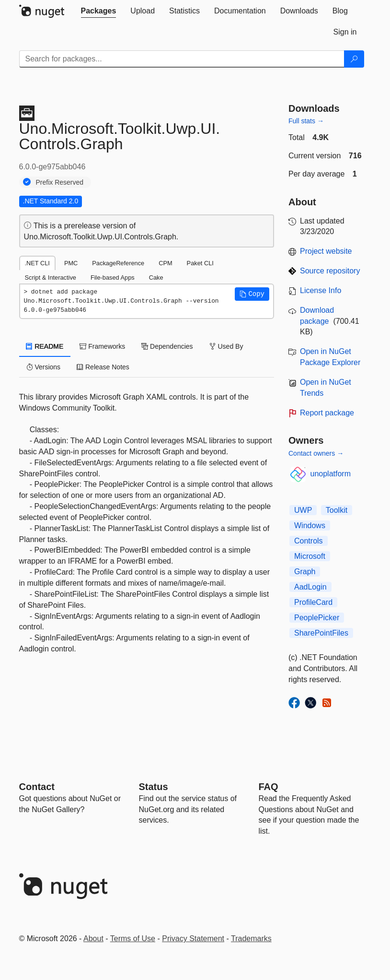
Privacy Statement (193, 939)
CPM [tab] (165, 263)
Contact (37, 787)
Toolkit (337, 510)
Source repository (330, 271)
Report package (327, 413)
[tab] (99, 11)
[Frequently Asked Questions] (269, 787)
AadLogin (310, 587)
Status (154, 787)
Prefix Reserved (60, 182)
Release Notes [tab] (103, 367)
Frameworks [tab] (102, 346)
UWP (303, 510)
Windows (310, 525)
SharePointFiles (321, 633)
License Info (321, 290)
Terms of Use (133, 939)
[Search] (354, 59)
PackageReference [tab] (118, 263)
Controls (309, 541)
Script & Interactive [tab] (51, 277)
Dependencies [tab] (167, 346)
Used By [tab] (226, 346)
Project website (326, 251)
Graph (305, 572)
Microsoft (310, 556)
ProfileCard (313, 602)
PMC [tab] (71, 263)
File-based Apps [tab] (113, 277)
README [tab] (45, 346)
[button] (252, 294)
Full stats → (306, 121)
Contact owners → (316, 453)
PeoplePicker (317, 618)
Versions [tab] (44, 367)
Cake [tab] (156, 277)
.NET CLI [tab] (37, 263)
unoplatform (331, 474)
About (93, 939)
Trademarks (251, 939)
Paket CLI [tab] (200, 263)
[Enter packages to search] (182, 59)
